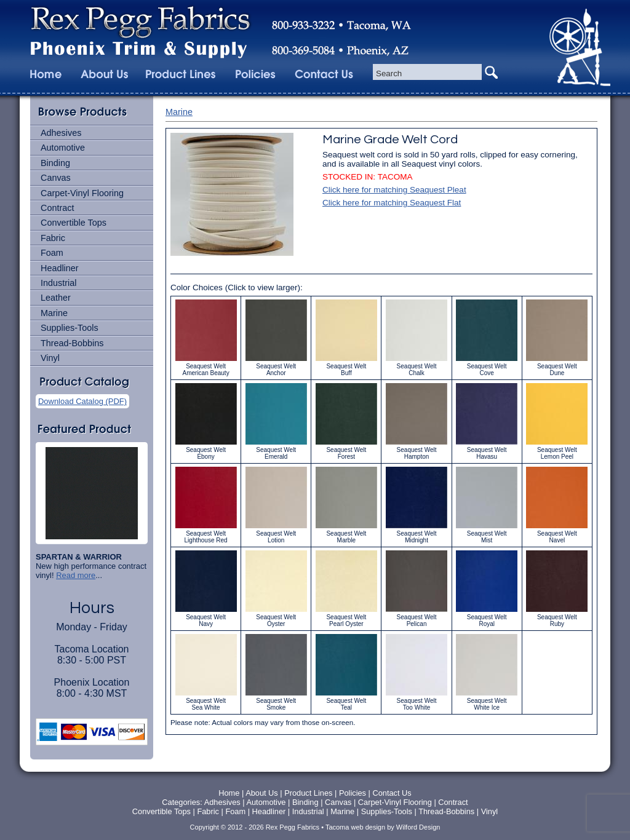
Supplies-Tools (70, 328)
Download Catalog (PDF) (82, 401)
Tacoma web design (355, 827)
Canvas (56, 178)
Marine (54, 313)
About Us (262, 793)
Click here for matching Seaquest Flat (392, 203)
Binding (55, 163)
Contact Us (392, 793)
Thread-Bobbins (72, 343)
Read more (76, 575)
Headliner (60, 268)
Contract (57, 208)
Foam (52, 253)
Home (229, 793)
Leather (56, 298)
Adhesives (61, 133)
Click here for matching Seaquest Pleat (394, 190)
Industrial (58, 283)
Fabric (53, 238)
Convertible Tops (74, 223)
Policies (354, 793)
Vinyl (50, 358)
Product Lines (308, 793)
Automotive (63, 148)
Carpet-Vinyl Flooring (82, 193)
